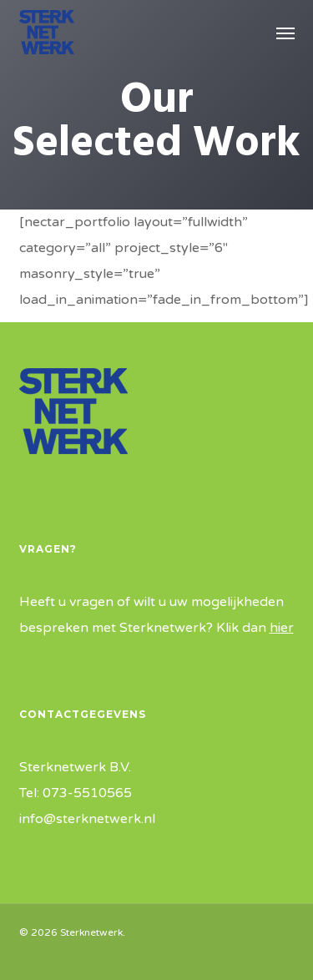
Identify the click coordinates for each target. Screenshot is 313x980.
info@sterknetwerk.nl (87, 819)
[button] (285, 33)
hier (282, 628)
